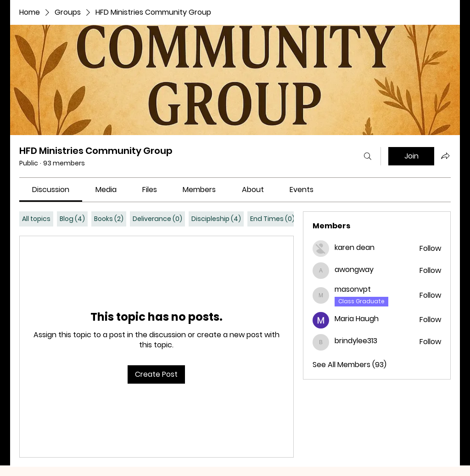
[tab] (36, 219)
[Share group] (445, 156)
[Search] (368, 156)
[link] (51, 190)
